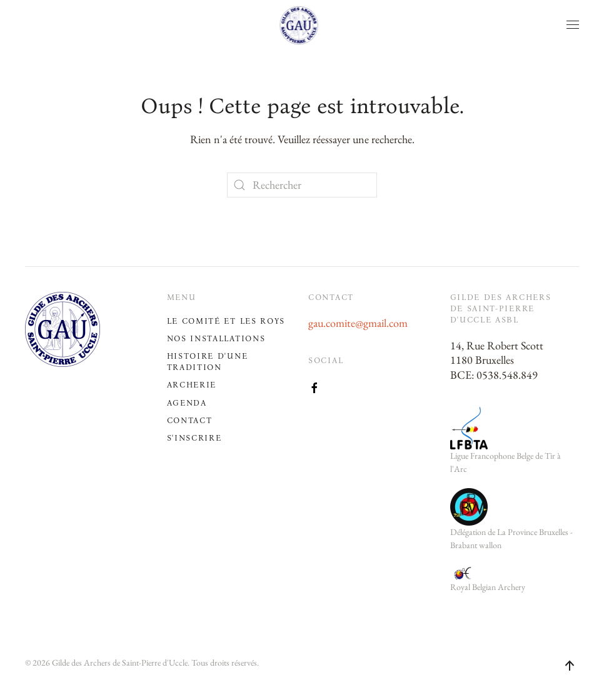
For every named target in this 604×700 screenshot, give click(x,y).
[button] (573, 25)
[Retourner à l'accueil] (302, 25)
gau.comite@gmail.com (358, 323)
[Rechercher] (302, 185)
